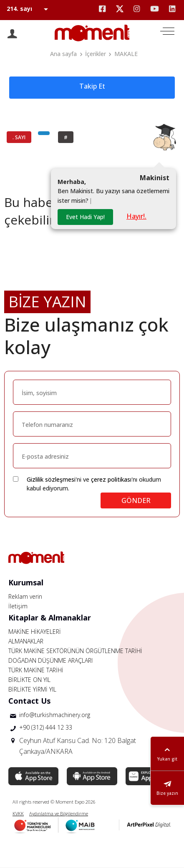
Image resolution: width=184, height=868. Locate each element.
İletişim (18, 606)
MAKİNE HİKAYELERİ (35, 632)
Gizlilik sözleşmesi (51, 479)
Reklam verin (25, 596)
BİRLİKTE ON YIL (29, 680)
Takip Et (92, 86)
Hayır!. (136, 216)
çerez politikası (111, 479)
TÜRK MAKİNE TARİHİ (36, 670)
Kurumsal (26, 582)
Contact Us (29, 701)
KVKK (18, 813)
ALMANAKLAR (26, 641)
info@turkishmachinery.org (55, 715)
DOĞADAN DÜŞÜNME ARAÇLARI (50, 660)
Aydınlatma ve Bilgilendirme (59, 813)
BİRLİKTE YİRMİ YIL (32, 689)
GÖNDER (136, 500)
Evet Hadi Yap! (85, 217)
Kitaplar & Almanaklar (50, 618)
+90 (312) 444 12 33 (46, 727)
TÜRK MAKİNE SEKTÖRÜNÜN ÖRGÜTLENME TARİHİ (75, 651)
